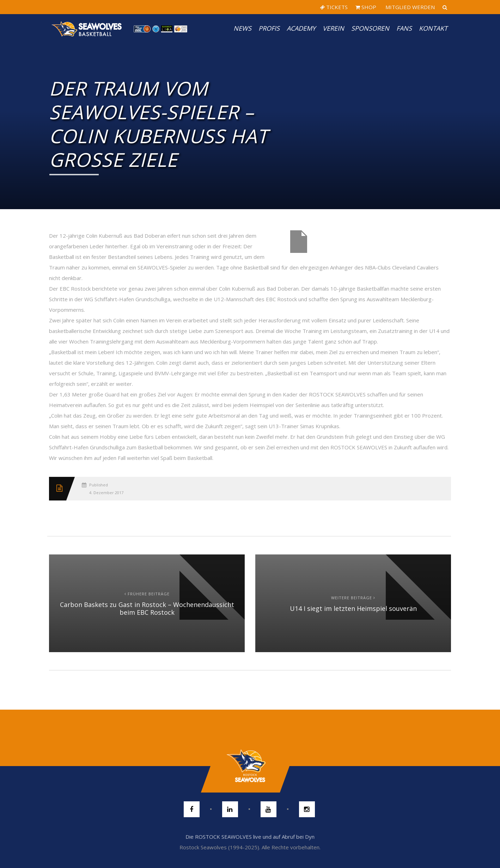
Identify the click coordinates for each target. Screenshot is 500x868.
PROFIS (269, 28)
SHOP (366, 7)
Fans (404, 28)
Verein (333, 28)
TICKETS (334, 7)
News (242, 28)
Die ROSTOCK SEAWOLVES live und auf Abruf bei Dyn (250, 837)
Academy (301, 28)
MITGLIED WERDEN (409, 7)
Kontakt (433, 28)
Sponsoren (370, 28)
